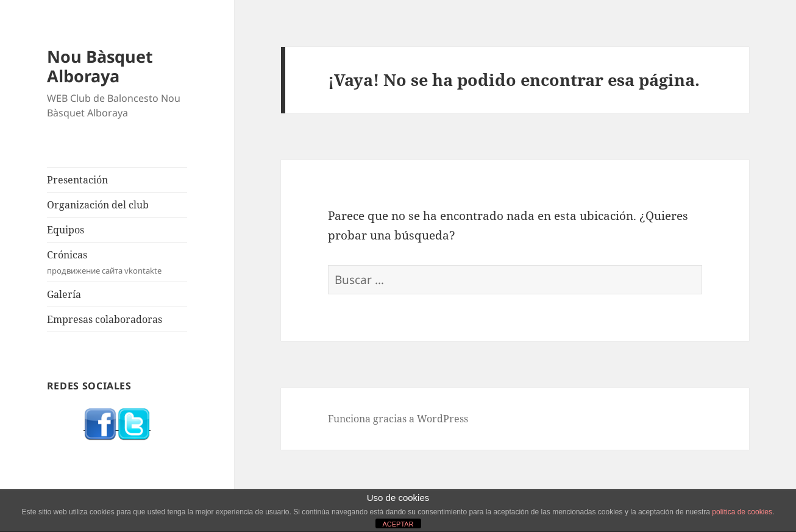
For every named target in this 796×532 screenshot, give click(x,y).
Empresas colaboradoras (105, 319)
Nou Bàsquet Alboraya (100, 66)
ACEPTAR (398, 524)
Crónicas (117, 262)
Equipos (66, 230)
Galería (64, 294)
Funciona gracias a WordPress (398, 419)
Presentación (77, 180)
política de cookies (742, 512)
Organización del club (98, 205)
